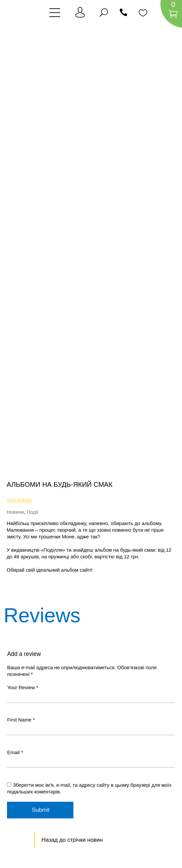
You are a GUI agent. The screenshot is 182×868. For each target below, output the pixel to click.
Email (15, 752)
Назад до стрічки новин (72, 840)
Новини (15, 512)
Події (33, 512)
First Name (21, 720)
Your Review (23, 687)
